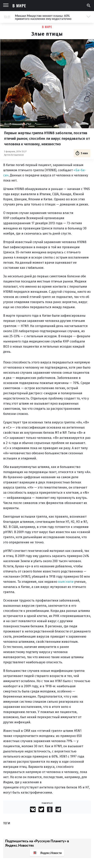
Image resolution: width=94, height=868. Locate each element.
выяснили (66, 582)
